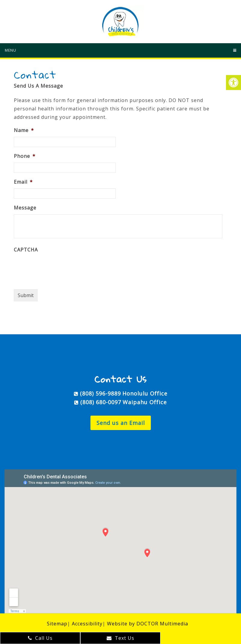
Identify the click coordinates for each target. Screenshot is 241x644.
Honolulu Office (145, 393)
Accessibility (87, 624)
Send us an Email (121, 423)
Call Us (40, 638)
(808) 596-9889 (100, 393)
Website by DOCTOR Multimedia (148, 624)
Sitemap (57, 624)
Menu (11, 50)
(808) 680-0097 (101, 402)
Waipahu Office (145, 402)
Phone (25, 156)
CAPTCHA (26, 250)
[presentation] (59, 268)
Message (25, 208)
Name (24, 130)
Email (23, 182)
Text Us (120, 638)
